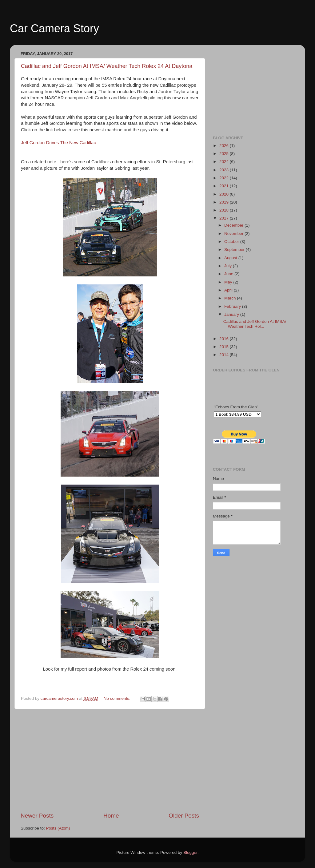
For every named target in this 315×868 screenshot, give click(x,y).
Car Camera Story (54, 28)
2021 (225, 186)
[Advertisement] (110, 760)
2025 (225, 154)
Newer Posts (37, 816)
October (232, 242)
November (234, 234)
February (233, 306)
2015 (225, 347)
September (235, 250)
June (229, 274)
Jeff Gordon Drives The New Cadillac (58, 143)
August (231, 258)
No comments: (118, 698)
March (231, 298)
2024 (225, 162)
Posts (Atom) (58, 828)
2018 (225, 210)
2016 (225, 339)
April (229, 290)
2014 (225, 355)
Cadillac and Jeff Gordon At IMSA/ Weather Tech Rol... (255, 324)
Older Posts (184, 816)
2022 (225, 178)
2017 (225, 218)
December (234, 225)
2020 (225, 194)
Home (111, 816)
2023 (225, 170)
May (229, 282)
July (229, 266)
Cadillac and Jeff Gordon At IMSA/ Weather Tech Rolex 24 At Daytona (107, 66)
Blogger (190, 852)
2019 (225, 202)
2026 (225, 146)
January (232, 314)
